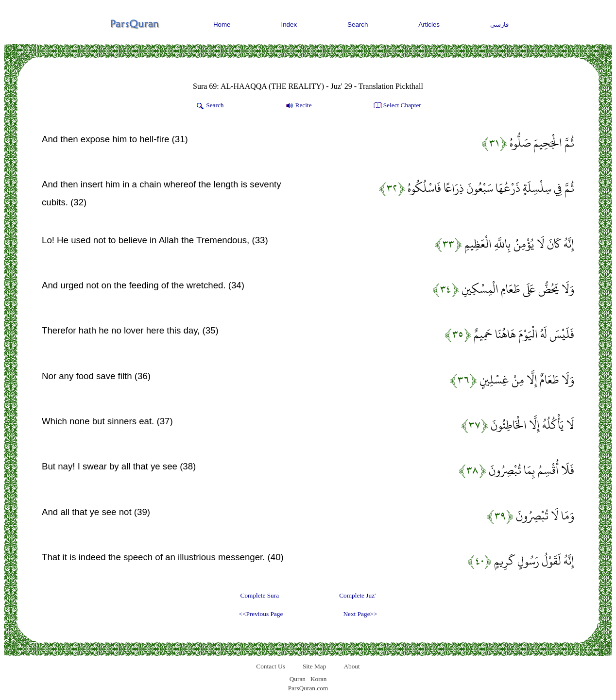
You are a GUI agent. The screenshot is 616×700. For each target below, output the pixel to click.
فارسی (499, 25)
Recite (298, 106)
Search (358, 25)
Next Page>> (360, 614)
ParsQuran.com (308, 688)
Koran (318, 679)
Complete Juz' (357, 595)
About (351, 666)
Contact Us (271, 666)
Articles (429, 25)
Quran (298, 679)
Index (289, 25)
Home (222, 25)
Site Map (315, 666)
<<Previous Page (261, 614)
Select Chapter (397, 106)
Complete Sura (260, 595)
